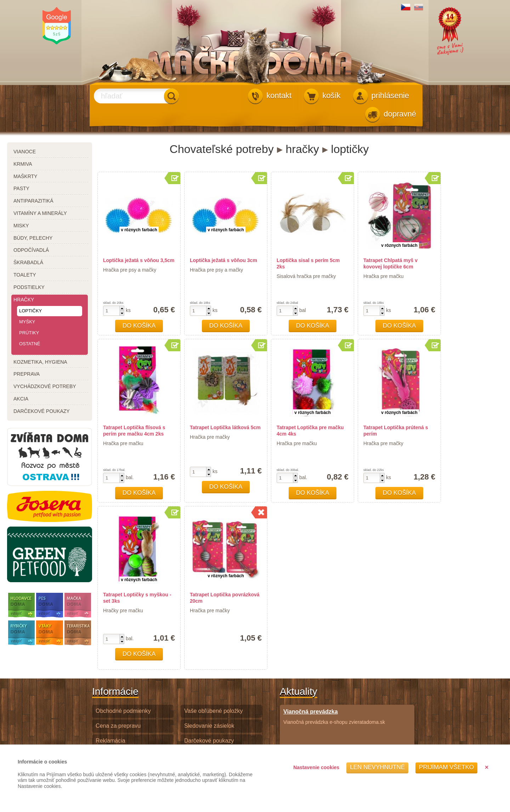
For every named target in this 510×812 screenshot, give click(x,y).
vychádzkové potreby (45, 386)
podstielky (29, 287)
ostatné (30, 344)
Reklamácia (110, 741)
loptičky (30, 311)
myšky (27, 322)
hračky (24, 300)
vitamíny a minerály (40, 213)
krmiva (23, 164)
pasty (21, 188)
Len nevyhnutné (377, 767)
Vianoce (25, 152)
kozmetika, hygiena (40, 362)
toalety (25, 275)
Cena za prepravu (118, 726)
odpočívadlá (31, 250)
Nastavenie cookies (316, 767)
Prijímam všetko (446, 767)
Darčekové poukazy (209, 741)
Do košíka (139, 326)
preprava (27, 374)
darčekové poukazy (42, 411)
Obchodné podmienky (123, 711)
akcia (21, 399)
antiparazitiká (33, 201)
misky (21, 226)
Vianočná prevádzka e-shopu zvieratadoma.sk (334, 717)
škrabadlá (28, 262)
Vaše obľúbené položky (213, 711)
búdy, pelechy (33, 238)
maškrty (25, 176)
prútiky (29, 333)
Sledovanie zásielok (209, 726)
